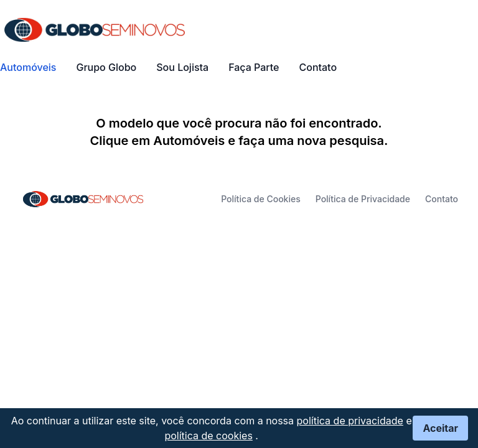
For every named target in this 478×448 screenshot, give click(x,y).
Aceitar (440, 428)
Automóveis (28, 67)
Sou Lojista (182, 67)
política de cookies (208, 436)
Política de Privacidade (363, 199)
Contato (318, 67)
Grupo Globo (106, 67)
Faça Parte (254, 67)
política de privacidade (350, 421)
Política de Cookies (261, 199)
